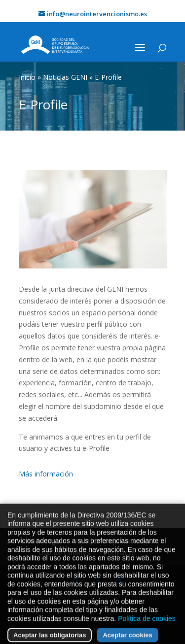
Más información (46, 474)
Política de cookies (147, 630)
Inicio (27, 77)
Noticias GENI (65, 77)
